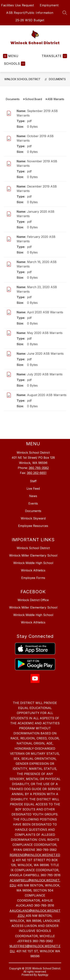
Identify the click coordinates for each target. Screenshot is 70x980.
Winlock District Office (33, 600)
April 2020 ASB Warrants (45, 312)
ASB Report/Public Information (30, 13)
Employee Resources (33, 526)
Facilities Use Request (17, 5)
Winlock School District (22, 79)
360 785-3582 (39, 468)
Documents (57, 79)
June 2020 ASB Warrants (45, 354)
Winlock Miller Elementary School (33, 555)
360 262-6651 (37, 473)
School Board (34, 99)
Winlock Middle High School (33, 563)
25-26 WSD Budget (30, 20)
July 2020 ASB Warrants (45, 374)
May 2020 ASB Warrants (45, 333)
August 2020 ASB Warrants (47, 395)
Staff (33, 481)
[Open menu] (11, 56)
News (33, 496)
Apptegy (43, 975)
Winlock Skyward (33, 518)
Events (33, 503)
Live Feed (33, 489)
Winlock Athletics (33, 570)
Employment (49, 5)
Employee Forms (33, 578)
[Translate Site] (54, 56)
